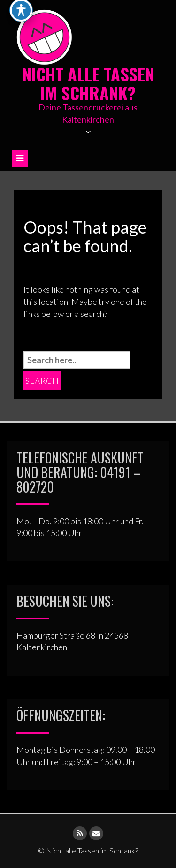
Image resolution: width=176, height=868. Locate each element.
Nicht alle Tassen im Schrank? (88, 83)
